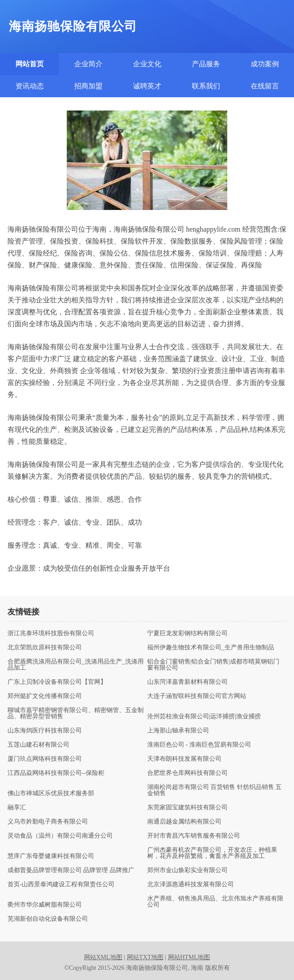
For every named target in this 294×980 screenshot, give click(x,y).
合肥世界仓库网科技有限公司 (187, 773)
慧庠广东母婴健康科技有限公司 (51, 856)
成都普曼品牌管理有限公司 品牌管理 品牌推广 (71, 870)
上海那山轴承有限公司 (178, 731)
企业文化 (147, 64)
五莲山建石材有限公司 (38, 745)
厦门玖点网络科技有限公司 (45, 759)
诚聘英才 (147, 86)
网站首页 (30, 64)
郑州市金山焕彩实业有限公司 (187, 870)
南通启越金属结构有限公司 (184, 822)
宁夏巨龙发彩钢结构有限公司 (187, 633)
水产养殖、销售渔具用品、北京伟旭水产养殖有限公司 (215, 902)
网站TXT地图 (145, 957)
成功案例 (265, 64)
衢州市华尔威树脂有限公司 (45, 905)
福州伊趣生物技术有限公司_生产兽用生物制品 (211, 648)
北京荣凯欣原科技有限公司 (45, 648)
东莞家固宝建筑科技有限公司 (187, 808)
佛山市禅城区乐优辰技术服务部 (51, 793)
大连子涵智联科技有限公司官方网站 (197, 696)
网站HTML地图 (189, 957)
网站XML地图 (103, 957)
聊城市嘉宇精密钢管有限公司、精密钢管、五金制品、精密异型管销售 (76, 713)
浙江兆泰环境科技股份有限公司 (51, 633)
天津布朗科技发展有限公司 (184, 759)
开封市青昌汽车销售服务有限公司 (194, 836)
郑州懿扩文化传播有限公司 (45, 696)
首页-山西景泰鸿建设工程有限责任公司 (61, 885)
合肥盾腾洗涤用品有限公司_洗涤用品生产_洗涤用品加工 (76, 665)
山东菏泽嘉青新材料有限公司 (187, 682)
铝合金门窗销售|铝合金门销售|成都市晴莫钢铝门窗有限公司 (214, 665)
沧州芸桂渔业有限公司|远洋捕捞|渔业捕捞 (204, 717)
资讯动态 (30, 86)
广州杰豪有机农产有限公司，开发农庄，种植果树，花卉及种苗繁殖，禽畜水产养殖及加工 (212, 853)
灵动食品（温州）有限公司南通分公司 (60, 836)
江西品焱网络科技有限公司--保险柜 (56, 773)
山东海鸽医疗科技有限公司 (45, 731)
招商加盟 (88, 86)
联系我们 (206, 86)
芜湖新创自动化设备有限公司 (48, 919)
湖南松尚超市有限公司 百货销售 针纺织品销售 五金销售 (215, 790)
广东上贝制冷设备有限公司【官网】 (57, 682)
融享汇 (17, 808)
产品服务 (206, 64)
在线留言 (265, 86)
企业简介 (88, 64)
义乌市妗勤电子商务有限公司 (48, 822)
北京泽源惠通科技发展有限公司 (191, 885)
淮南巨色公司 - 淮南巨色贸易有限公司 (199, 745)
